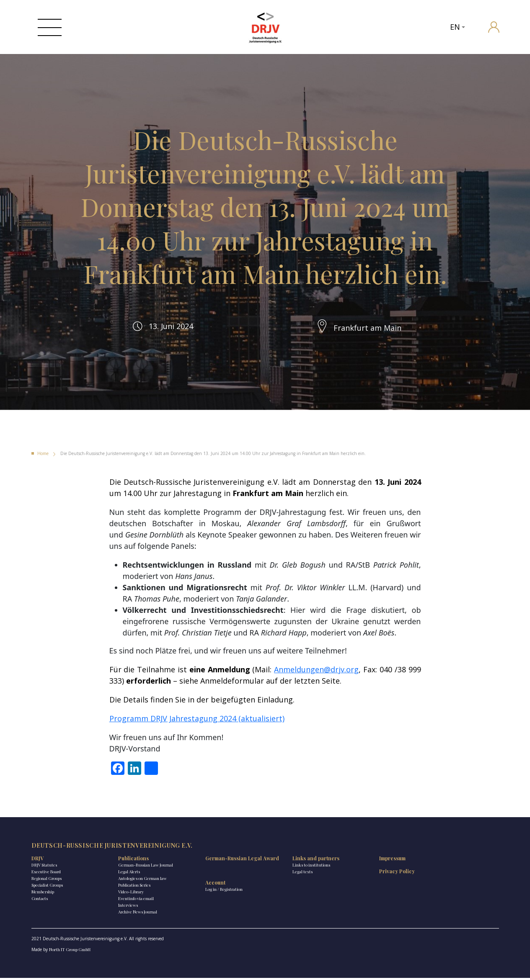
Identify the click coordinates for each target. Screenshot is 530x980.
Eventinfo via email (129, 901)
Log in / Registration (209, 898)
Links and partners (294, 861)
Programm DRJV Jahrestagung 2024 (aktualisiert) (197, 720)
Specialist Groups (47, 887)
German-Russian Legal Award (219, 864)
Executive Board (46, 874)
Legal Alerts (122, 874)
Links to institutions (289, 867)
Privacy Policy (368, 874)
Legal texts (280, 874)
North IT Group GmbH (70, 952)
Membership (43, 894)
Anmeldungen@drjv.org (316, 671)
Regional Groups (47, 881)
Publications (126, 861)
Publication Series (127, 887)
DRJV (37, 861)
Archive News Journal (131, 914)
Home (43, 455)
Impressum (363, 861)
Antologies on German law (135, 881)
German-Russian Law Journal (138, 867)
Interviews (121, 908)
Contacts (40, 901)
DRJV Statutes (44, 867)
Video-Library (124, 894)
